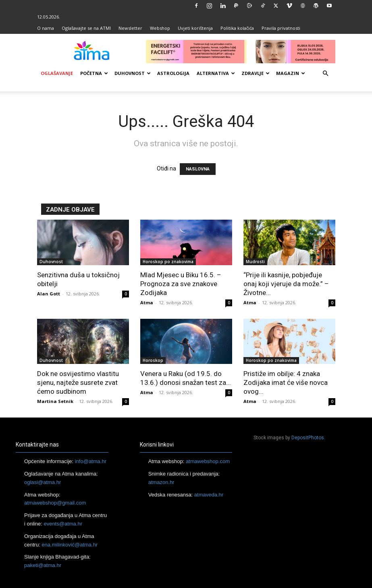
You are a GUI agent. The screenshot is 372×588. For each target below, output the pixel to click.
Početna (94, 73)
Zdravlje (256, 73)
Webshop (160, 28)
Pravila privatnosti (281, 28)
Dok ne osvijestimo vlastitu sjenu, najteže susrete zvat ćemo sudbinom (78, 382)
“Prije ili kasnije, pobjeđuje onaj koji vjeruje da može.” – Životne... (286, 284)
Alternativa (216, 73)
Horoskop (153, 360)
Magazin (291, 73)
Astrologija (173, 73)
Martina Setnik (55, 401)
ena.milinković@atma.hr (70, 545)
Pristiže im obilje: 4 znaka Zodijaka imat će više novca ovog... (286, 382)
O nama (46, 28)
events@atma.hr (63, 524)
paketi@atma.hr (43, 565)
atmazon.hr (161, 482)
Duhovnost (133, 73)
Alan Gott (49, 294)
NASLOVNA (198, 169)
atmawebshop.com (208, 461)
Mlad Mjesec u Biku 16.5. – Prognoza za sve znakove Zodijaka (181, 284)
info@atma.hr (91, 461)
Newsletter (130, 28)
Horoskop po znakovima (168, 262)
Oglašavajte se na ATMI (86, 28)
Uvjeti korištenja (195, 28)
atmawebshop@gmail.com (55, 503)
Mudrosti (255, 262)
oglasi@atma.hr (43, 482)
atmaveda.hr (209, 495)
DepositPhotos (308, 438)
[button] (326, 74)
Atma (147, 302)
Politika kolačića (237, 28)
